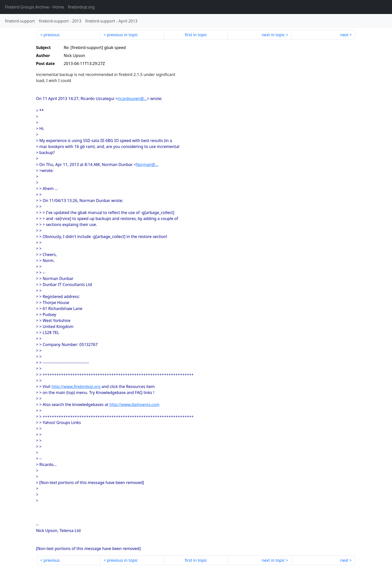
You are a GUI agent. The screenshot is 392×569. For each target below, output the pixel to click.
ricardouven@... (132, 98)
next (344, 35)
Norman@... (147, 164)
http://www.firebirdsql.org (76, 386)
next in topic (273, 35)
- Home (34, 7)
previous (51, 35)
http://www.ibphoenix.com (134, 404)
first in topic (196, 35)
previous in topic (122, 35)
